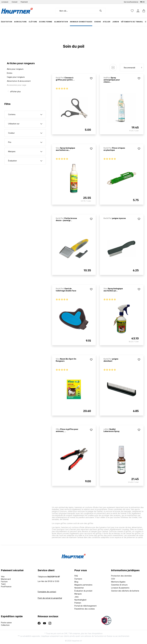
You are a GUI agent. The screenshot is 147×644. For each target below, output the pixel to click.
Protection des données (121, 576)
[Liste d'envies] (132, 11)
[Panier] (143, 11)
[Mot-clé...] (77, 11)
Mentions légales (118, 582)
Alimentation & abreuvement (19, 81)
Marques (78, 594)
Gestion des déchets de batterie (125, 591)
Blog (76, 582)
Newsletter (79, 588)
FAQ (76, 576)
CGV (113, 579)
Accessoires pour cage (17, 85)
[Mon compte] (138, 11)
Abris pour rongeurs (15, 69)
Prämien (78, 603)
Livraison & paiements (120, 588)
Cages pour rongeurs (16, 77)
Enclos (10, 73)
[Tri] (132, 68)
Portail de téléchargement (86, 606)
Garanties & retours (119, 585)
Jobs (77, 597)
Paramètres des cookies (85, 609)
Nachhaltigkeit (80, 600)
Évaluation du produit (83, 591)
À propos (78, 579)
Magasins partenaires (83, 585)
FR (141, 1)
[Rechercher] (102, 11)
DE (144, 1)
